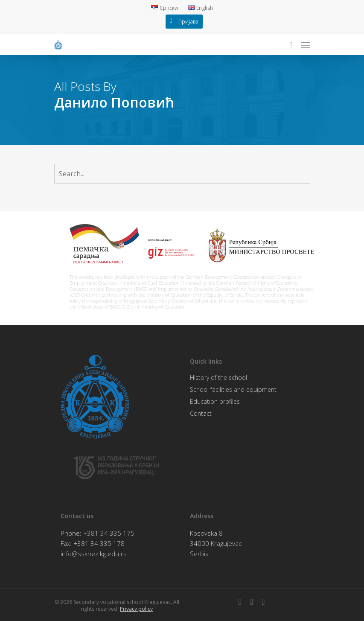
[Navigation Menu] (306, 45)
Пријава (188, 22)
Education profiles (215, 401)
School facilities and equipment (233, 389)
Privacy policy (136, 609)
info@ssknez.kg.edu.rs (94, 554)
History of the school (218, 378)
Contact (201, 413)
